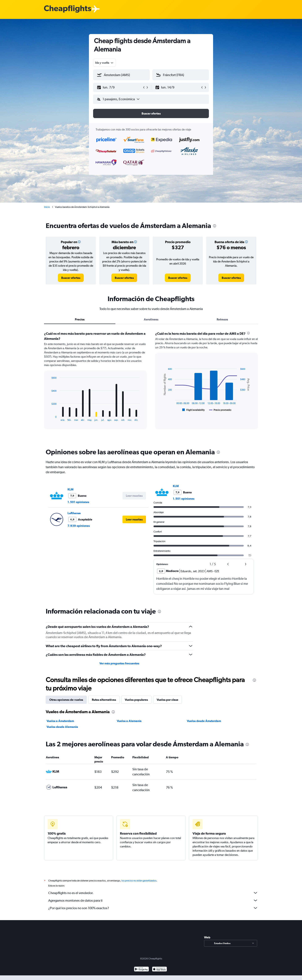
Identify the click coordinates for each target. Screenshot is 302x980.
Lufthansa (74, 513)
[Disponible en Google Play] (141, 970)
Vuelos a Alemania (129, 721)
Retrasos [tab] (222, 319)
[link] (71, 278)
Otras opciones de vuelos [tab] (66, 700)
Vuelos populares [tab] (136, 700)
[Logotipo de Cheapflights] (68, 9)
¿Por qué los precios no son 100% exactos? (153, 908)
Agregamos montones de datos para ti (153, 900)
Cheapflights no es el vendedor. (153, 893)
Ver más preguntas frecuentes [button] (119, 663)
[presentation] (215, 226)
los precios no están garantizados (139, 881)
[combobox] (105, 63)
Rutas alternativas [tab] (104, 700)
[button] (120, 87)
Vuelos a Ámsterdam (60, 721)
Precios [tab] (80, 319)
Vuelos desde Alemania (62, 727)
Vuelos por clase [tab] (167, 700)
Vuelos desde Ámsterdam (204, 721)
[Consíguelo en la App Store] (159, 970)
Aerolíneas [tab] (151, 319)
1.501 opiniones (78, 502)
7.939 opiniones (79, 526)
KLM (70, 489)
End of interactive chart (49, 418)
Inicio (47, 207)
